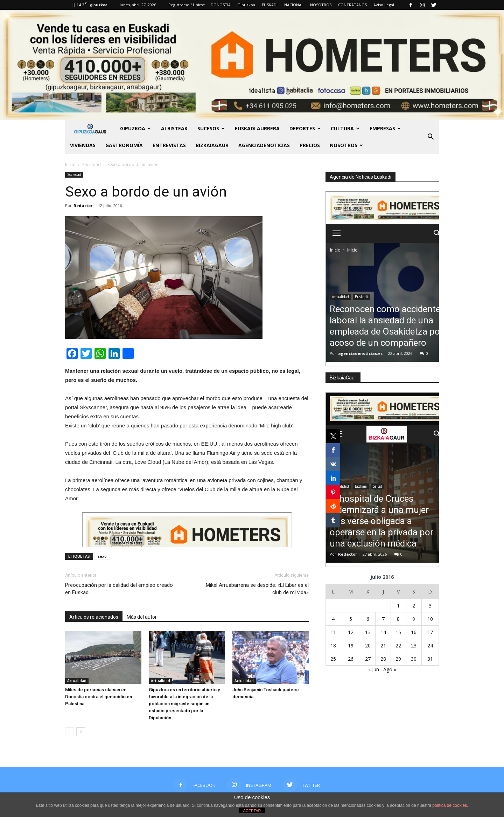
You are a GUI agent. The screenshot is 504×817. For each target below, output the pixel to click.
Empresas (385, 128)
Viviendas (83, 145)
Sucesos (211, 128)
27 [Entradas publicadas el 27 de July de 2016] (368, 659)
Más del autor (142, 617)
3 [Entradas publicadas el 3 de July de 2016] (430, 606)
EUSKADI (270, 5)
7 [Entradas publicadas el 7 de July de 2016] (383, 619)
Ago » (390, 669)
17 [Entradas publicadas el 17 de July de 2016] (430, 632)
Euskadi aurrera (257, 128)
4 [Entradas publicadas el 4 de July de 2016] (333, 619)
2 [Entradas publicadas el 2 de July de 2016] (414, 606)
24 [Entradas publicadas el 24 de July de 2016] (430, 646)
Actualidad (77, 681)
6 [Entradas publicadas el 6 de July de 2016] (368, 619)
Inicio (70, 164)
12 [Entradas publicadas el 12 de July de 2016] (351, 632)
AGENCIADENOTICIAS (264, 145)
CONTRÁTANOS (352, 5)
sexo (102, 556)
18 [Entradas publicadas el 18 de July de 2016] (333, 646)
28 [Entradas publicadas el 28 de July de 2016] (383, 659)
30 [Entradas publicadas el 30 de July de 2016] (414, 659)
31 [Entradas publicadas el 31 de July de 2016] (430, 659)
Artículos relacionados (94, 617)
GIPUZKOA (135, 128)
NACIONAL (294, 5)
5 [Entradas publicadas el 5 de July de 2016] (351, 619)
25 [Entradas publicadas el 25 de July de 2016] (333, 659)
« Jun (374, 669)
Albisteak (174, 128)
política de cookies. (450, 805)
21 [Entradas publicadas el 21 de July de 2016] (383, 646)
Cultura (345, 128)
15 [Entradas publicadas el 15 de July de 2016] (398, 632)
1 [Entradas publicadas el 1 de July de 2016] (398, 606)
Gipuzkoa (246, 5)
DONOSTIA (221, 5)
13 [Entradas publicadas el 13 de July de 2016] (368, 632)
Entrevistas (169, 145)
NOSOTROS (321, 5)
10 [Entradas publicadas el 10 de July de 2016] (430, 619)
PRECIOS (310, 145)
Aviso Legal (384, 5)
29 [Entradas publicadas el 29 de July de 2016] (398, 659)
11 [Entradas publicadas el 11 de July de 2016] (333, 632)
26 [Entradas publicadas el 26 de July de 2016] (351, 659)
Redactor (83, 205)
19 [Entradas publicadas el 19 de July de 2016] (351, 646)
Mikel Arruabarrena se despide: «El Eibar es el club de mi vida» (257, 589)
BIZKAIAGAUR (212, 145)
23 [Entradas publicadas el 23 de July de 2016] (414, 646)
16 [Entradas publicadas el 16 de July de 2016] (414, 632)
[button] (430, 137)
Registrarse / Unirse (187, 5)
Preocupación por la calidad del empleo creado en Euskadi (119, 589)
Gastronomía (124, 145)
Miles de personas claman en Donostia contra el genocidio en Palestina (99, 697)
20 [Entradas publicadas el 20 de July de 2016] (368, 646)
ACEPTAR (252, 811)
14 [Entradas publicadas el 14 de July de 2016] (383, 632)
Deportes (305, 128)
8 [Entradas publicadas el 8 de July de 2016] (398, 619)
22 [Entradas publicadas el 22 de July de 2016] (398, 646)
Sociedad (74, 174)
